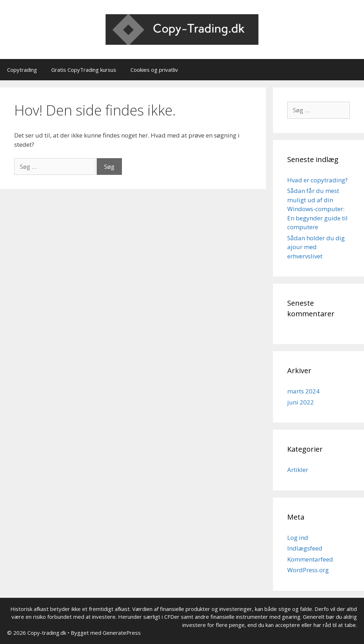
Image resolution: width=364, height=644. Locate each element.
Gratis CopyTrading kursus (84, 70)
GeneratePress (122, 633)
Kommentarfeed (310, 559)
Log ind (298, 538)
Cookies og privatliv (154, 70)
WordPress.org (308, 570)
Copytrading (22, 70)
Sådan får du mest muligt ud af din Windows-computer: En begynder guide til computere (317, 209)
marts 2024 (303, 391)
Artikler (298, 470)
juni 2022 (301, 402)
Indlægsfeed (305, 548)
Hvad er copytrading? (317, 180)
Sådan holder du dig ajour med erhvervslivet (316, 247)
